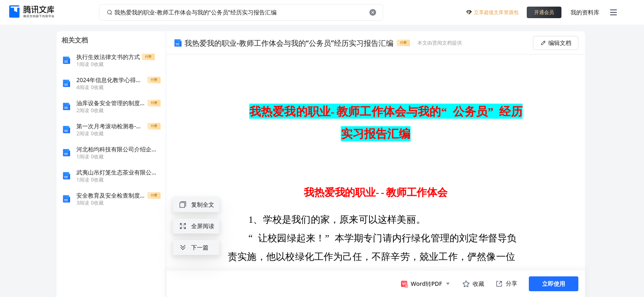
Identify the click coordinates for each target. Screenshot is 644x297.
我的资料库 (585, 12)
